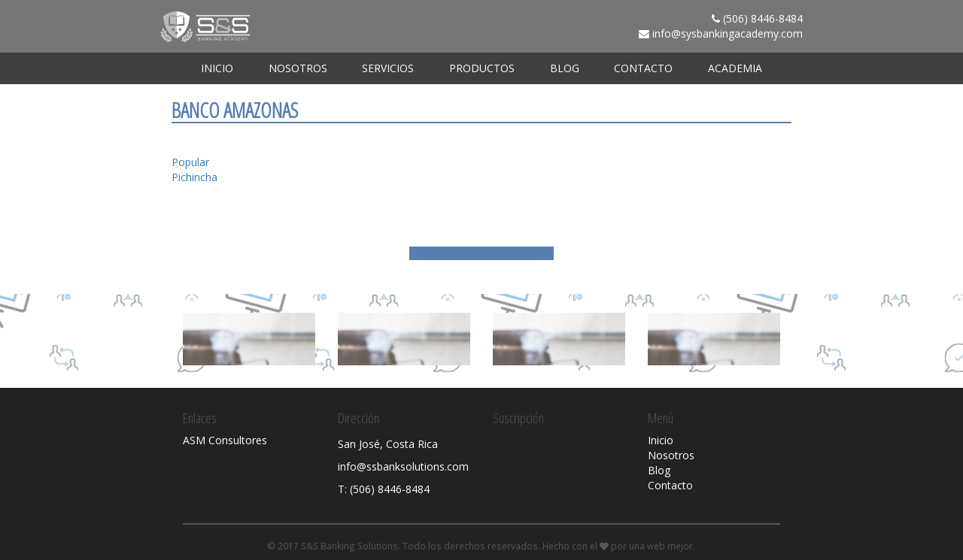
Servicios (388, 68)
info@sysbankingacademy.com (728, 33)
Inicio (217, 68)
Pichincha (194, 177)
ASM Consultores (225, 440)
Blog (565, 68)
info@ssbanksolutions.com (403, 466)
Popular (190, 162)
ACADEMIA (735, 68)
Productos (482, 68)
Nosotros (298, 68)
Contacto (643, 68)
